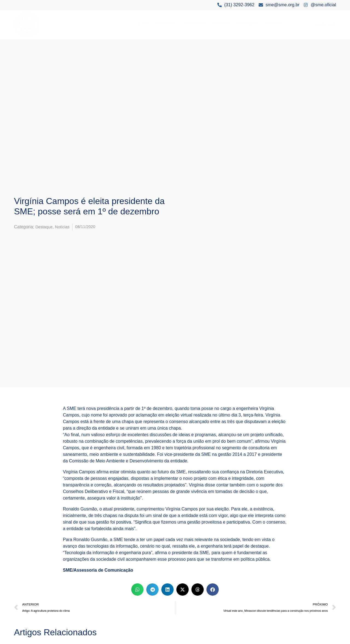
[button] (137, 590)
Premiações (247, 23)
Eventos (274, 23)
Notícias (221, 23)
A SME (144, 23)
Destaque (45, 227)
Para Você (166, 23)
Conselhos (194, 23)
